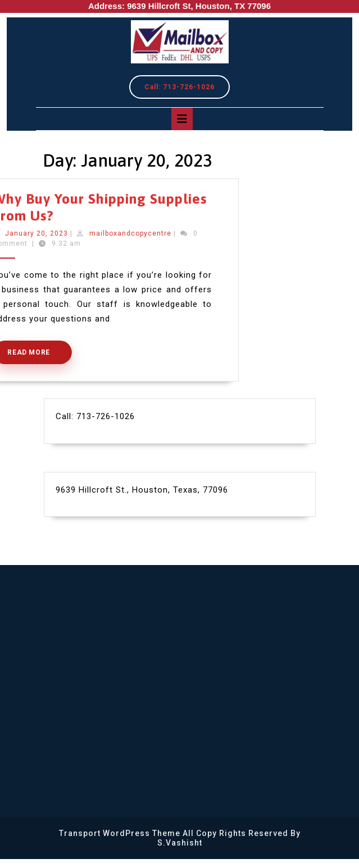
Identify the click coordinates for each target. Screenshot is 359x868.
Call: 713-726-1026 (187, 89)
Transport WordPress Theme (120, 833)
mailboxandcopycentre (107, 233)
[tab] (182, 119)
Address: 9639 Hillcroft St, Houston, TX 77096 (179, 6)
